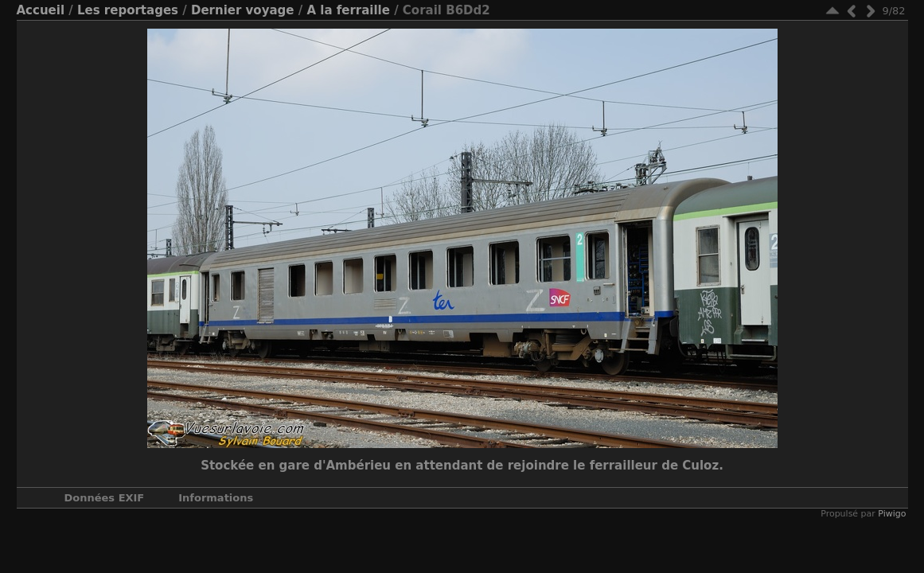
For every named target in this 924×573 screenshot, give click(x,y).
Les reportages (128, 10)
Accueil (41, 10)
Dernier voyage (243, 10)
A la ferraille (348, 10)
